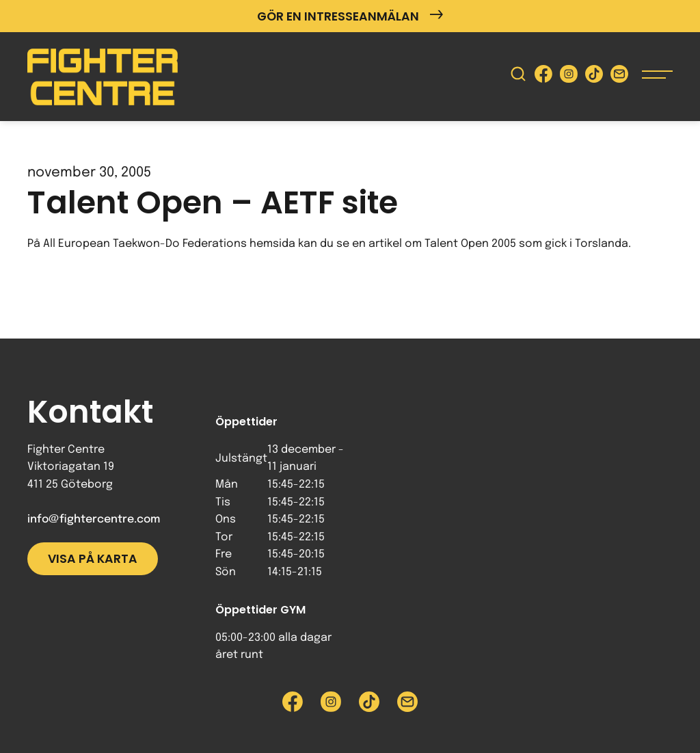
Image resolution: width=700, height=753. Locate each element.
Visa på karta (93, 559)
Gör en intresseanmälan (350, 16)
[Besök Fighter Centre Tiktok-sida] (594, 77)
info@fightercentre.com (94, 519)
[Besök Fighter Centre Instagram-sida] (569, 77)
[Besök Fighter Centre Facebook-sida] (543, 77)
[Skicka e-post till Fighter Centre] (619, 77)
